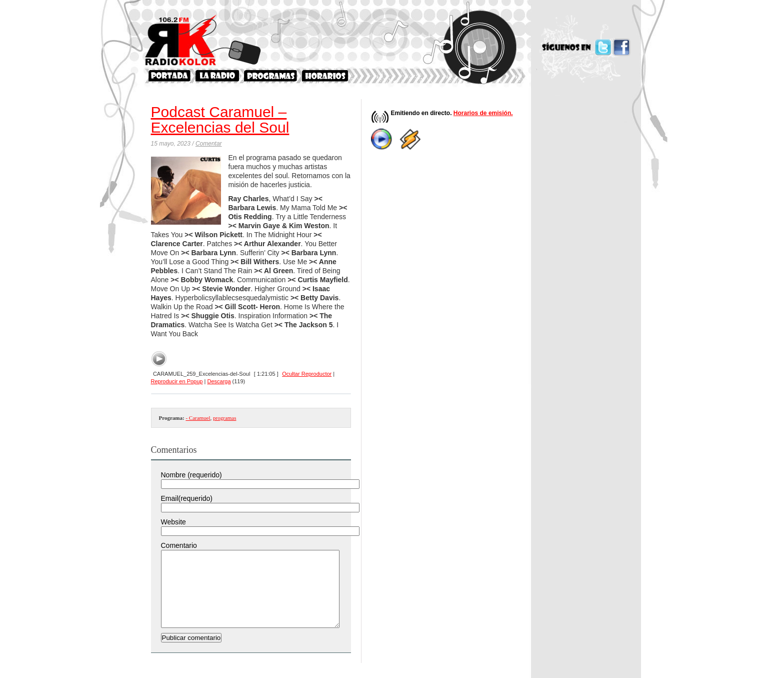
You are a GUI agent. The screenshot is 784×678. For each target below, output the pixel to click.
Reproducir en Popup (177, 381)
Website (173, 522)
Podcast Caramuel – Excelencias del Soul (220, 120)
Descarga (219, 381)
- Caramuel (198, 418)
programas (224, 418)
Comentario (179, 545)
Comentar (209, 144)
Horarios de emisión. (483, 113)
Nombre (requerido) (191, 475)
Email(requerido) (187, 498)
